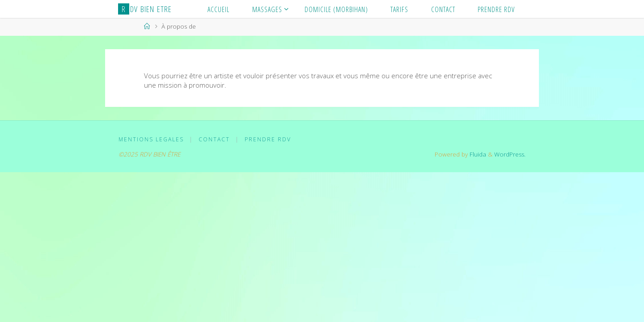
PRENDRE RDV (268, 139)
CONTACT (214, 139)
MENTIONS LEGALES (151, 139)
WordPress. (510, 154)
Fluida (477, 154)
